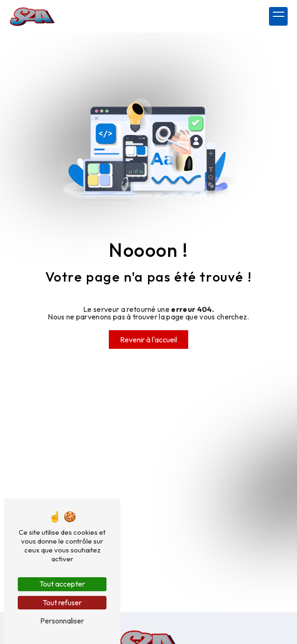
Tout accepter (62, 584)
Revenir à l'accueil (148, 340)
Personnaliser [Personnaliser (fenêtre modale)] (62, 621)
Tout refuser (62, 602)
